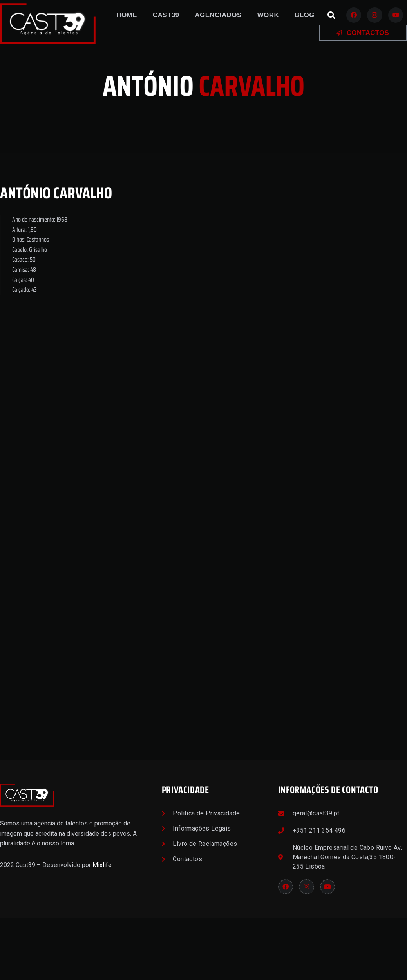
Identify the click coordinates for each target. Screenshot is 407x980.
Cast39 (166, 15)
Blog (305, 15)
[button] (331, 15)
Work (268, 15)
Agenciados (218, 15)
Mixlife (102, 927)
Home (127, 15)
